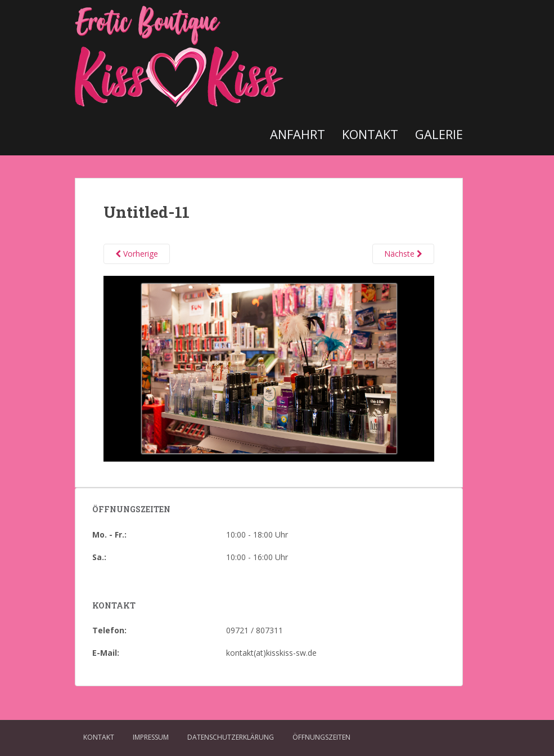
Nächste (403, 254)
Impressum (151, 737)
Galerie (439, 134)
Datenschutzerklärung (231, 737)
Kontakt (370, 134)
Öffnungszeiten (321, 737)
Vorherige (137, 254)
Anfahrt (298, 134)
